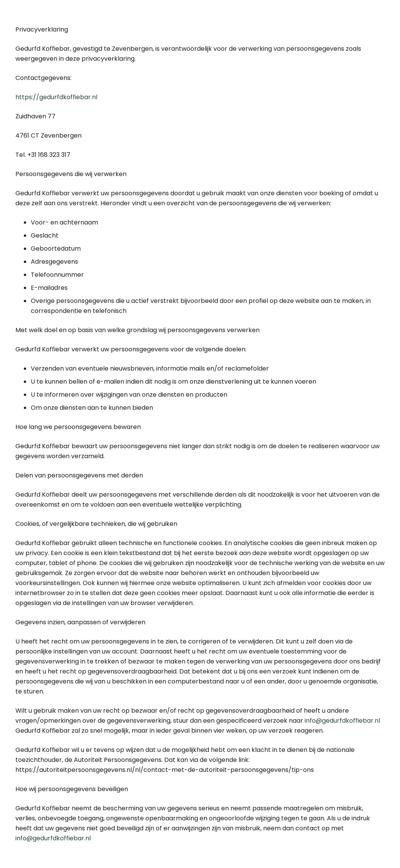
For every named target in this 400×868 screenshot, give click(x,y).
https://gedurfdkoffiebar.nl (56, 97)
